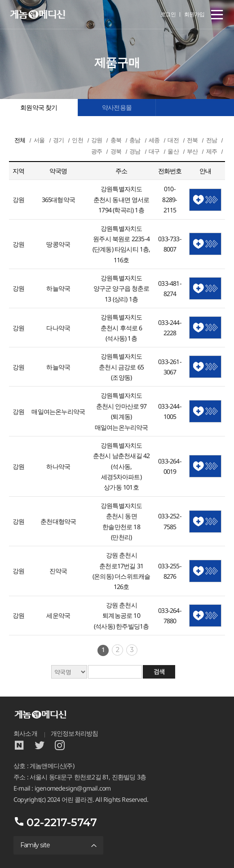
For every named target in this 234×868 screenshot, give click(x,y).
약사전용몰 (117, 108)
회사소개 (25, 733)
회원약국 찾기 (39, 108)
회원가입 (194, 14)
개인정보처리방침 (75, 733)
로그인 (168, 14)
